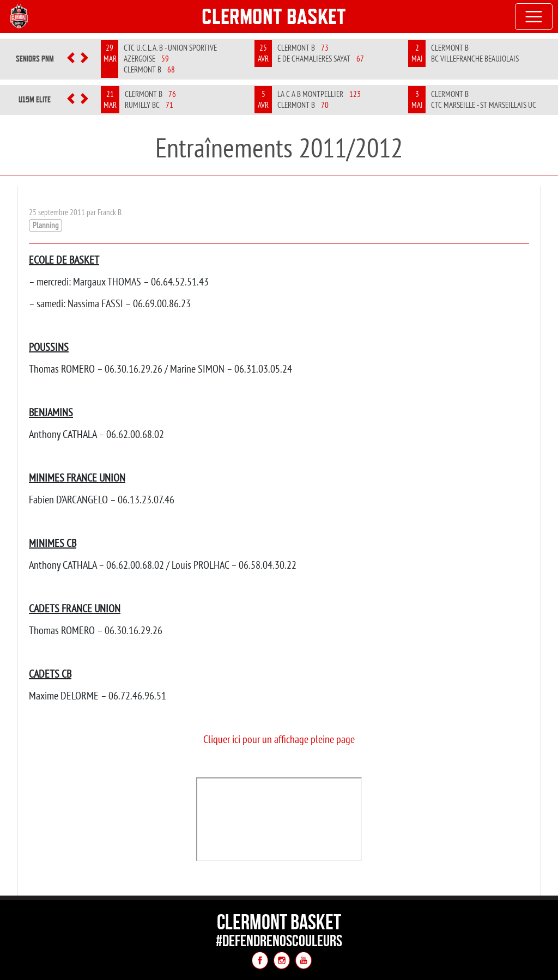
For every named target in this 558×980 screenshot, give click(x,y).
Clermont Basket (274, 16)
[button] (71, 59)
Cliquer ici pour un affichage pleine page (279, 739)
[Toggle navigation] (534, 17)
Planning (46, 225)
